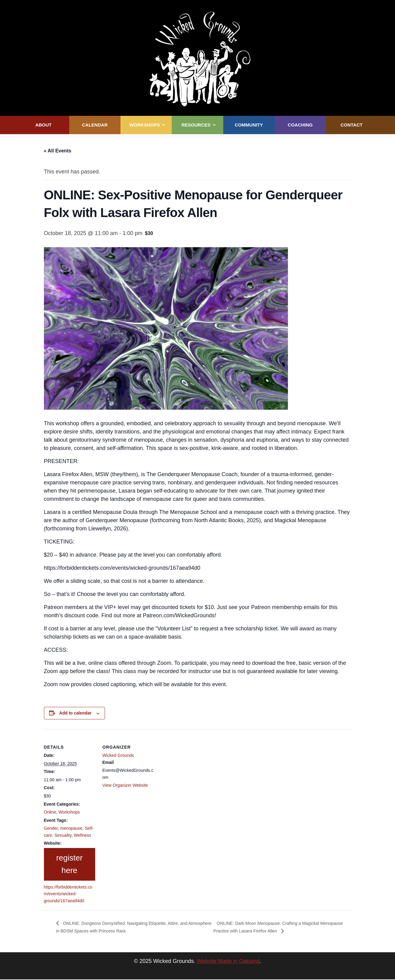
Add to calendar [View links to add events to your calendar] (75, 713)
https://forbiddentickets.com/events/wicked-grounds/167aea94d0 (68, 894)
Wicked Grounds (118, 755)
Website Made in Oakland (228, 962)
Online (50, 812)
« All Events (58, 151)
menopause (71, 828)
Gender (51, 828)
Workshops (69, 812)
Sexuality (63, 835)
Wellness (83, 835)
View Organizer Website (125, 785)
